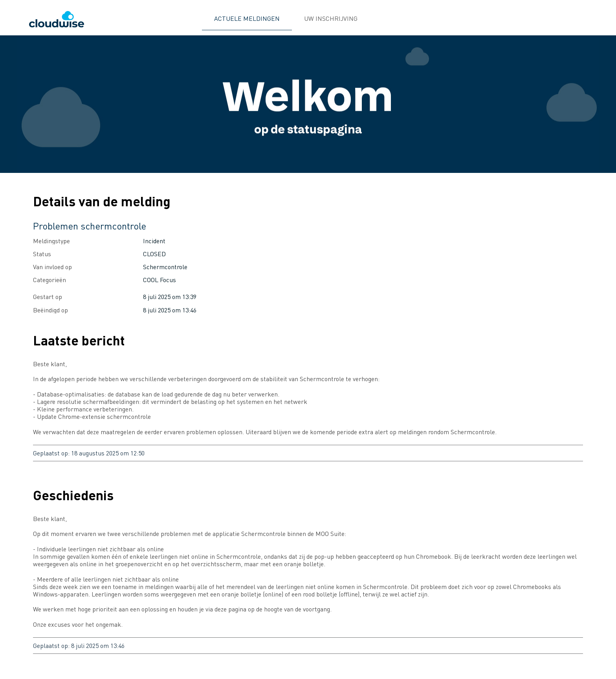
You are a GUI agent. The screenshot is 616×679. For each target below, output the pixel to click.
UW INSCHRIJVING (331, 18)
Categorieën (49, 280)
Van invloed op (52, 267)
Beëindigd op (50, 310)
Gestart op (48, 296)
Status (42, 254)
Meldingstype (51, 241)
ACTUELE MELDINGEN (247, 18)
